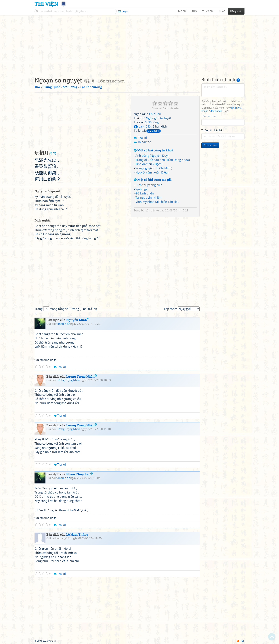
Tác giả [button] (182, 11)
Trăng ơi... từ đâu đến (150, 160)
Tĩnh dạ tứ (143, 164)
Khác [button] (222, 11)
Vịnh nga (142, 189)
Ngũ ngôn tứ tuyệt (158, 118)
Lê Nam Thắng (77, 534)
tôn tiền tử (152, 210)
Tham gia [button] (208, 11)
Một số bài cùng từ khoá (154, 150)
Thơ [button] (194, 11)
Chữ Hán (155, 114)
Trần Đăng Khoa (178, 160)
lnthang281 (64, 538)
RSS (241, 641)
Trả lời (143, 138)
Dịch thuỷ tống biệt (149, 185)
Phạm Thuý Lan (80, 474)
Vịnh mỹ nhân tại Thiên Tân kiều (157, 202)
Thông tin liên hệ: (212, 130)
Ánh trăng (142, 156)
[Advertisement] (139, 43)
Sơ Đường (152, 122)
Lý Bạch (156, 164)
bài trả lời (143, 126)
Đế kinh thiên (145, 193)
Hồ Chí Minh (163, 168)
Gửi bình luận (210, 145)
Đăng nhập (236, 11)
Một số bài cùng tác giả (153, 180)
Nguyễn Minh (78, 320)
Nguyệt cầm (144, 172)
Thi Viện (46, 4)
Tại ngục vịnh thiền (148, 198)
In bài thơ (145, 142)
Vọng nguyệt (144, 168)
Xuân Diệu (161, 172)
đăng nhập (216, 111)
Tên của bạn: (209, 116)
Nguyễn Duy (159, 156)
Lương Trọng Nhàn (82, 376)
